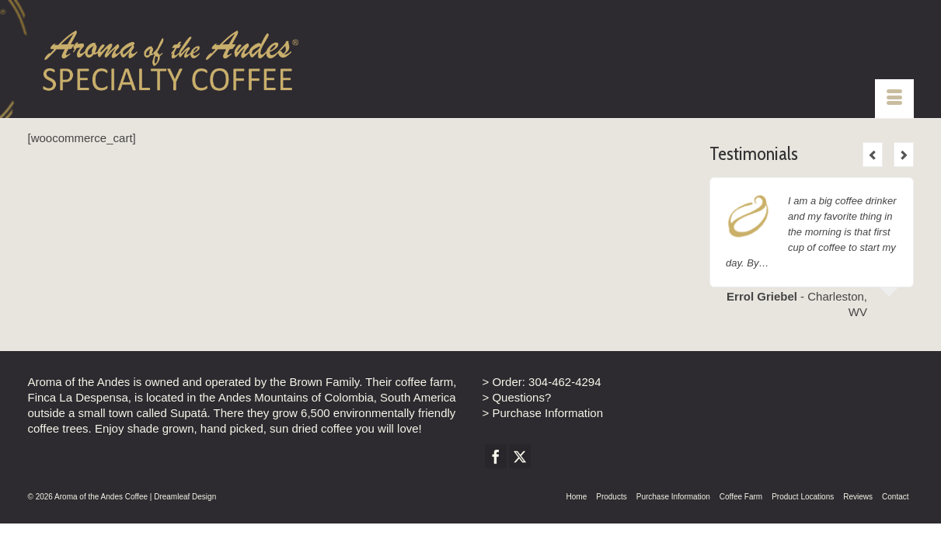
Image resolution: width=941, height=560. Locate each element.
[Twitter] (520, 456)
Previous (873, 155)
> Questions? (517, 397)
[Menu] (894, 99)
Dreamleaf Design (185, 497)
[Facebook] (496, 456)
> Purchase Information (543, 413)
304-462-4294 (565, 382)
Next (904, 155)
